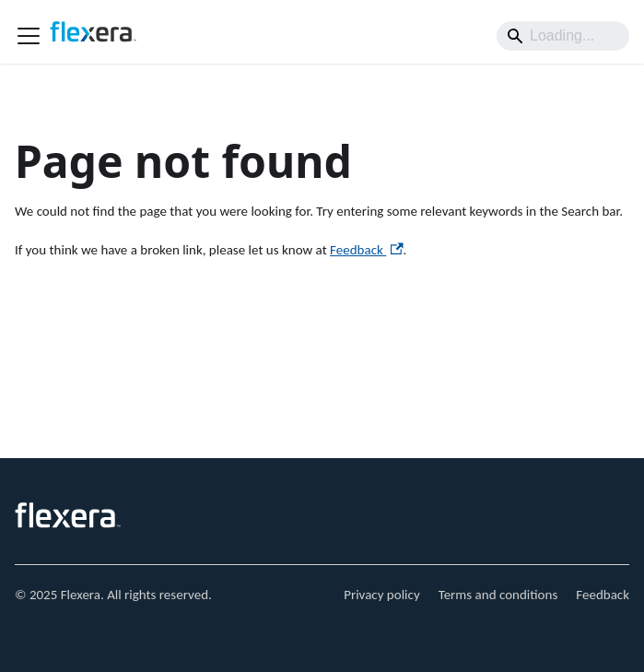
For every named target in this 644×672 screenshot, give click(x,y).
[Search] (563, 36)
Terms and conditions (498, 595)
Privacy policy (382, 595)
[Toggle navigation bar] (29, 36)
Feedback (366, 250)
